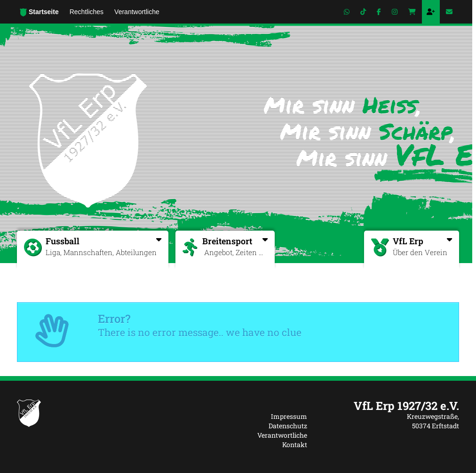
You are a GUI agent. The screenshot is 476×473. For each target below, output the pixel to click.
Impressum (289, 416)
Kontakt (295, 445)
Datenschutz (288, 426)
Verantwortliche (282, 435)
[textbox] (390, 406)
